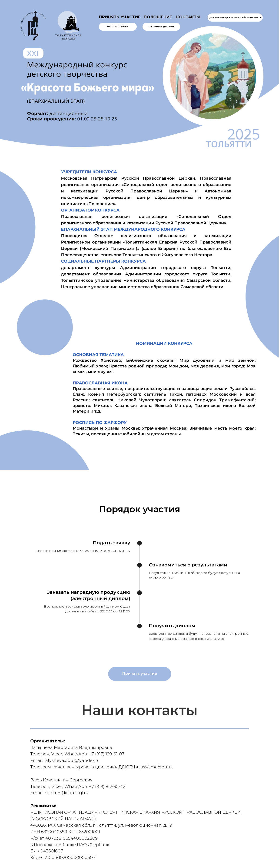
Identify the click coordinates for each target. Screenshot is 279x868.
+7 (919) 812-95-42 (107, 787)
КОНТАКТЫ (188, 17)
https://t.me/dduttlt (154, 767)
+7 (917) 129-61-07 (107, 754)
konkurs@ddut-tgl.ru (66, 793)
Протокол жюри (118, 26)
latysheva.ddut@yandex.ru (72, 761)
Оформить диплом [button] (161, 27)
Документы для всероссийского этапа (235, 17)
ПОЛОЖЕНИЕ (158, 17)
